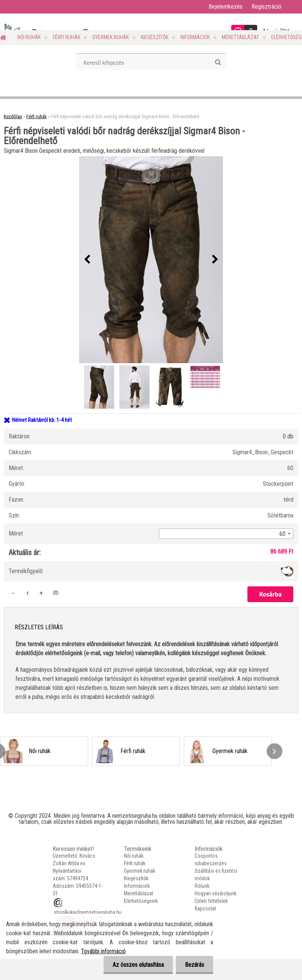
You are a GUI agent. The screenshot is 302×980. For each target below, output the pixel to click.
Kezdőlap (13, 116)
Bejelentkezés (226, 7)
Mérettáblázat (240, 37)
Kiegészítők (155, 37)
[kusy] (27, 593)
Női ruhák (29, 37)
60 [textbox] (282, 534)
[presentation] (87, 260)
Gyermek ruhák (111, 37)
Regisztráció (266, 7)
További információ (103, 951)
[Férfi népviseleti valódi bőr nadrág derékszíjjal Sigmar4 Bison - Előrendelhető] (151, 260)
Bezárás (194, 965)
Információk (195, 37)
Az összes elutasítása (137, 965)
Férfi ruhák (66, 37)
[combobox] (226, 534)
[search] (218, 62)
